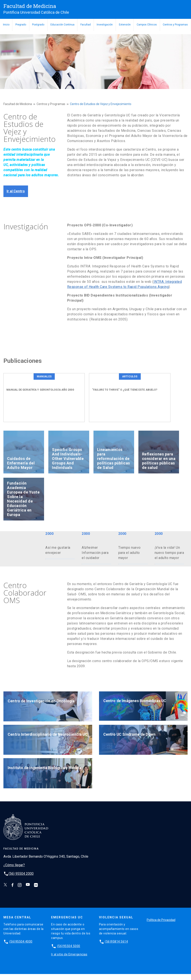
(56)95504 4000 (21, 947)
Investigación (105, 25)
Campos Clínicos (147, 25)
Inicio (6, 25)
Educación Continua (62, 25)
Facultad (86, 25)
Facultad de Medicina (18, 104)
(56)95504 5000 (69, 952)
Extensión (125, 25)
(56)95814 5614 (116, 947)
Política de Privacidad (161, 926)
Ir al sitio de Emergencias (69, 960)
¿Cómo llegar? (14, 871)
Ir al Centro (16, 191)
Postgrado (38, 25)
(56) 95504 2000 (21, 879)
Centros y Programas (175, 25)
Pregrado (21, 25)
